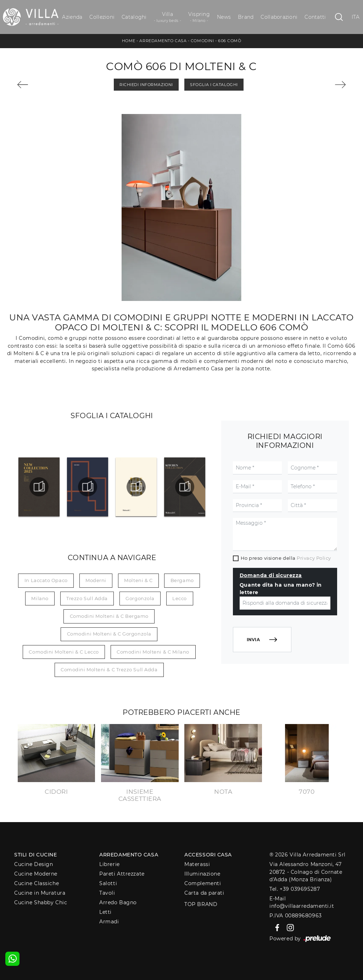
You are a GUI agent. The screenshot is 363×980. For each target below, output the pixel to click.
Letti (105, 912)
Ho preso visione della (286, 558)
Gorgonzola (140, 598)
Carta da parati (204, 893)
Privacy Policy (314, 558)
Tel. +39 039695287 (295, 889)
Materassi (197, 864)
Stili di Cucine (35, 855)
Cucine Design (33, 864)
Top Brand (201, 904)
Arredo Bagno (118, 902)
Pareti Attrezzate (122, 874)
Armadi (109, 922)
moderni (96, 580)
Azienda (72, 17)
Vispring (199, 17)
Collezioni (102, 17)
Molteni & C (138, 580)
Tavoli (107, 893)
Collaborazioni (279, 17)
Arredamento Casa (163, 41)
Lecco (180, 598)
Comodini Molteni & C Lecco (64, 652)
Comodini (202, 41)
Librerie (109, 864)
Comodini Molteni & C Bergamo (109, 616)
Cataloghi (134, 17)
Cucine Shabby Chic (41, 902)
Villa (167, 17)
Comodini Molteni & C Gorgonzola (109, 634)
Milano (40, 598)
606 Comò (230, 41)
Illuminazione (202, 874)
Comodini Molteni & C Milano (153, 652)
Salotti (108, 883)
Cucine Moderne (36, 874)
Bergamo (182, 580)
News (224, 17)
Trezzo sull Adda (87, 598)
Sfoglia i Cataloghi (214, 85)
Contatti (315, 17)
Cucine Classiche (37, 883)
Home (129, 41)
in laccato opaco (46, 580)
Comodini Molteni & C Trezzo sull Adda (109, 670)
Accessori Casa (208, 855)
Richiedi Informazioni (146, 85)
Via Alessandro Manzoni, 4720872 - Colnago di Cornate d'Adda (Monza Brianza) (306, 872)
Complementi (203, 883)
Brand (246, 17)
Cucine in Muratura (40, 893)
